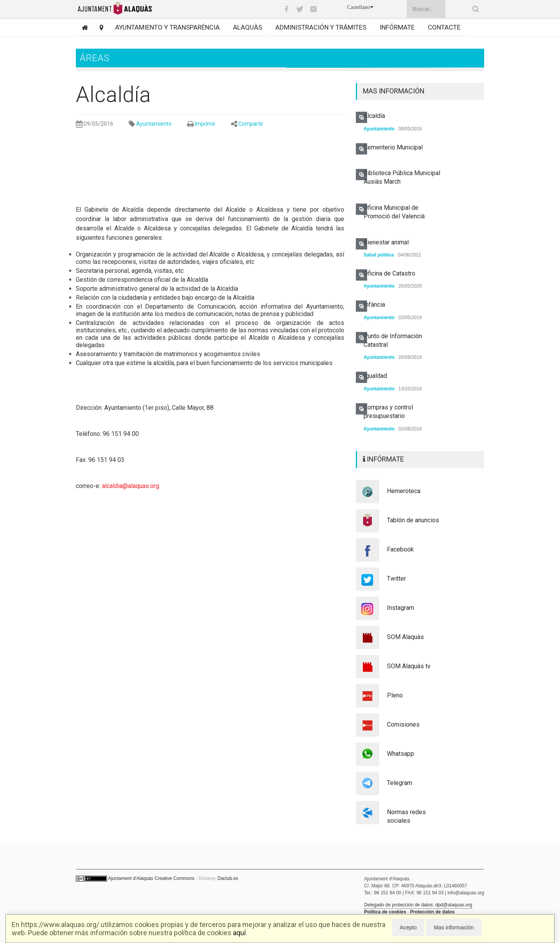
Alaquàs (248, 27)
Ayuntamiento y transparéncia (167, 27)
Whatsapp (401, 754)
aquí (239, 933)
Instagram (401, 608)
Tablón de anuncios (413, 520)
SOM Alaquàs (405, 637)
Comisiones (403, 724)
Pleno (395, 695)
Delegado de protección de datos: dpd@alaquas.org (418, 905)
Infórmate (397, 27)
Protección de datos (432, 912)
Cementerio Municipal (393, 147)
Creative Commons (174, 878)
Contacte (444, 27)
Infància (374, 305)
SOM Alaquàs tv (409, 666)
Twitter (396, 579)
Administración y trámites (321, 27)
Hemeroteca (404, 491)
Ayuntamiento (154, 124)
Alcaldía (374, 116)
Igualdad (375, 376)
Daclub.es (228, 878)
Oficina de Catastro (389, 273)
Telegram (400, 783)
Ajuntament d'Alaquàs (131, 878)
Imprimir (205, 124)
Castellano (360, 7)
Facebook (400, 549)
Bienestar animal (386, 242)
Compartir (251, 124)
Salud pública (379, 255)
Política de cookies (385, 912)
